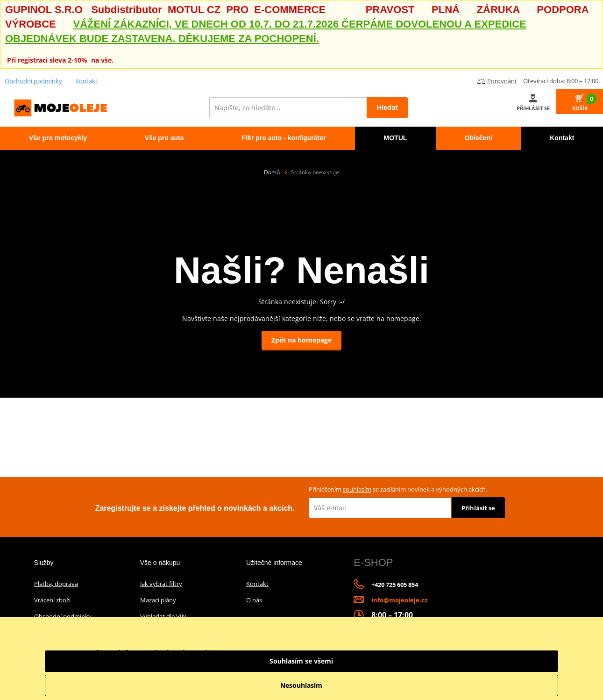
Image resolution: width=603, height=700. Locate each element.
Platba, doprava (56, 584)
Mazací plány (158, 600)
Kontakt (86, 81)
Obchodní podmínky (33, 81)
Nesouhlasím (507, 685)
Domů (272, 172)
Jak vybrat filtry (161, 584)
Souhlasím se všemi (507, 661)
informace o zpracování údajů (396, 665)
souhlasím (357, 489)
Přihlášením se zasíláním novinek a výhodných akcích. (398, 489)
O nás (254, 600)
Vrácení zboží (52, 600)
